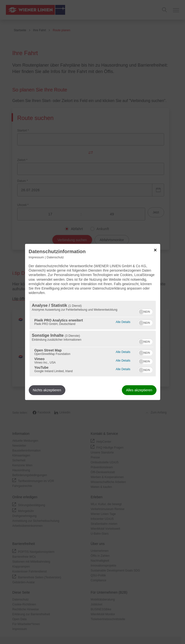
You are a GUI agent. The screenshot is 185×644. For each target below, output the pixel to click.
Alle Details (123, 322)
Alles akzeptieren (139, 390)
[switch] (145, 311)
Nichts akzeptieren (47, 390)
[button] (141, 312)
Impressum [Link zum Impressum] (36, 257)
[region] (93, 339)
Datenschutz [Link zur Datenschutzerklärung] (55, 257)
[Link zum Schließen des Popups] (155, 250)
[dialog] (93, 322)
